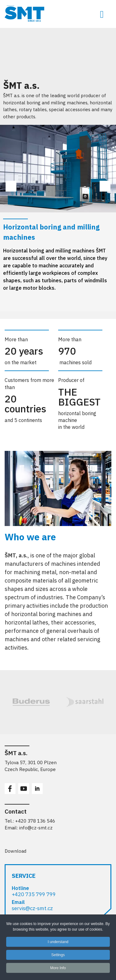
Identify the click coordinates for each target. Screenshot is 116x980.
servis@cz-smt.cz (32, 908)
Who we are (30, 537)
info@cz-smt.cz (36, 828)
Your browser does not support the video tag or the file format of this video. (46, 51)
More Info (58, 970)
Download (15, 851)
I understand (58, 944)
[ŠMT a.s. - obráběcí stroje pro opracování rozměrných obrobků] (58, 14)
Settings (58, 957)
